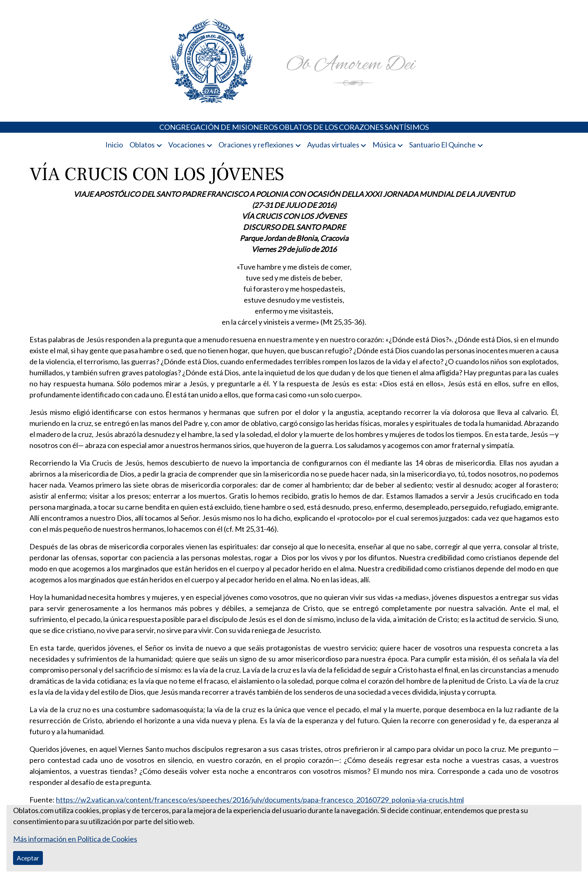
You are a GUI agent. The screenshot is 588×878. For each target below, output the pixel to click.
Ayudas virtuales (333, 145)
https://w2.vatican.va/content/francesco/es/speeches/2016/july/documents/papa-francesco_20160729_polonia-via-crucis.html (260, 800)
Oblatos (142, 145)
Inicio (114, 145)
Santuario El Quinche (442, 145)
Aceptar (28, 858)
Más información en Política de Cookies (75, 839)
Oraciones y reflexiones (256, 145)
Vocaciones (187, 145)
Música (384, 145)
